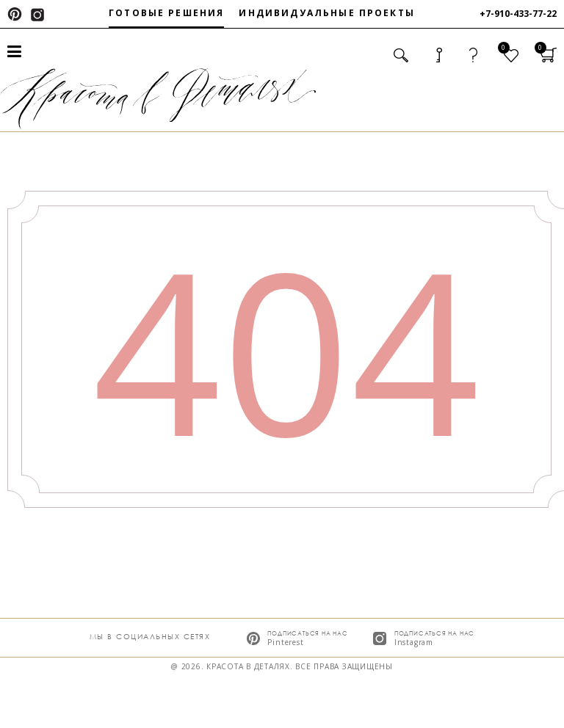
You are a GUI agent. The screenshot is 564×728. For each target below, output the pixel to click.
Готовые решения (166, 13)
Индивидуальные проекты (327, 13)
